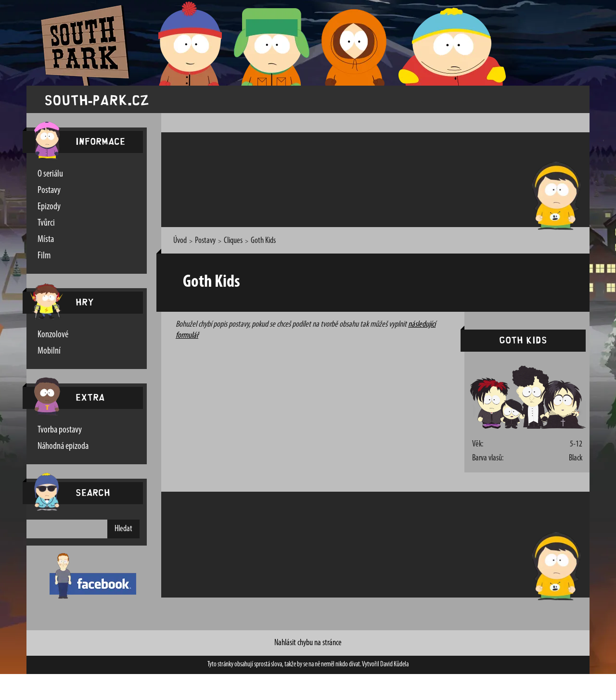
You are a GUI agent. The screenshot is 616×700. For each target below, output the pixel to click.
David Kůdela (394, 665)
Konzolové (53, 335)
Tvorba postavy (60, 430)
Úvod (180, 241)
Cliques (233, 241)
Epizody (49, 207)
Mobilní (49, 351)
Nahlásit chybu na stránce (308, 643)
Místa (46, 240)
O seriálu (50, 174)
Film (44, 256)
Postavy (49, 191)
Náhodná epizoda (63, 446)
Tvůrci (46, 223)
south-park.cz (97, 99)
